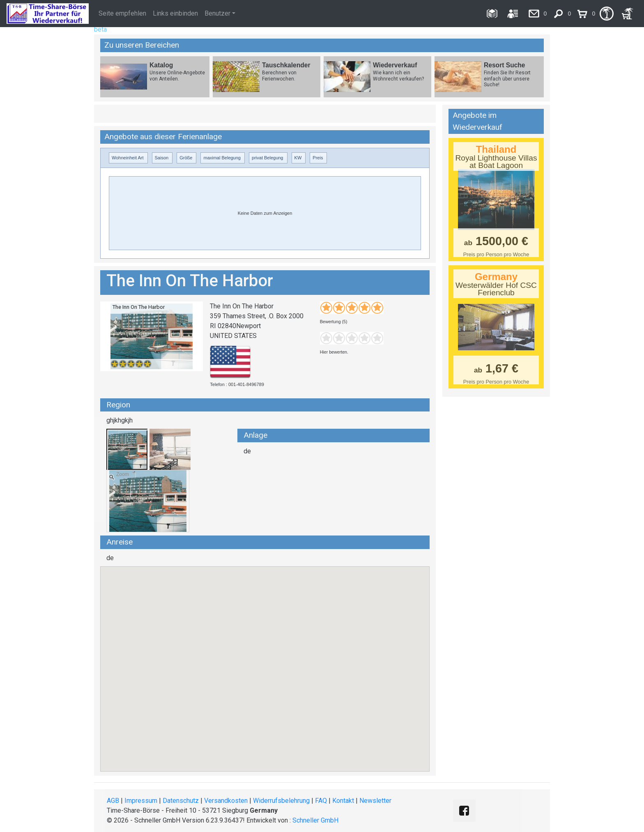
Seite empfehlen (122, 13)
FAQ (321, 801)
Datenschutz (181, 801)
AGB (113, 801)
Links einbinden (175, 13)
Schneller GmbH (315, 820)
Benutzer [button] (217, 13)
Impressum (141, 801)
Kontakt (343, 801)
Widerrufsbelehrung (281, 801)
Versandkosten (226, 801)
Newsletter (375, 801)
